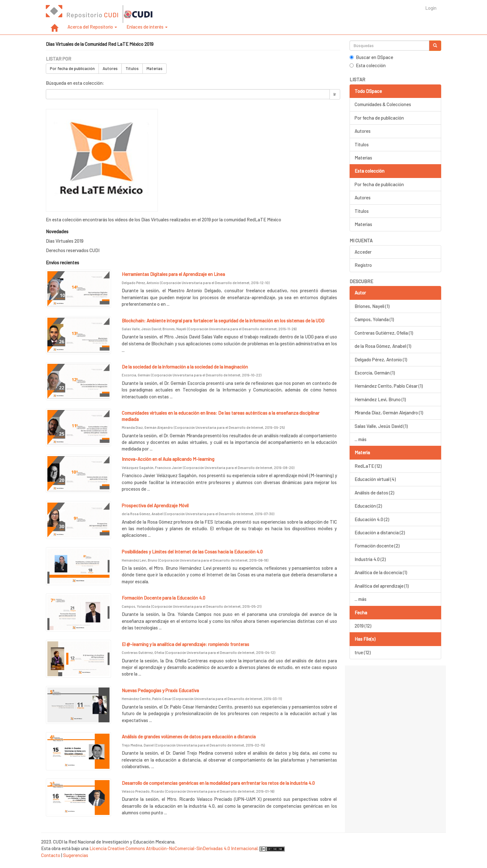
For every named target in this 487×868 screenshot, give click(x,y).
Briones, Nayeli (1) (372, 306)
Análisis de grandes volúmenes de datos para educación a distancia (189, 736)
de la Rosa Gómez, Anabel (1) (383, 346)
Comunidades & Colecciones (383, 104)
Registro (363, 265)
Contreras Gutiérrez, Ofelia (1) (384, 333)
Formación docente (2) (377, 546)
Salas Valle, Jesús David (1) (381, 426)
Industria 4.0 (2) (370, 559)
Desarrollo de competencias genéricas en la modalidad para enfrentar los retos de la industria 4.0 (218, 783)
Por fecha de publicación (72, 68)
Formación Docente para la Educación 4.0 (163, 598)
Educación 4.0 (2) (372, 519)
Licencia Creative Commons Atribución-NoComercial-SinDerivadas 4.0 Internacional (174, 848)
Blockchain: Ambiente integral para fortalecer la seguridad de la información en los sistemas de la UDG (223, 321)
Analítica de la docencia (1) (381, 572)
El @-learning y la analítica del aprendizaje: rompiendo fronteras (185, 644)
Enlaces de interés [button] (147, 27)
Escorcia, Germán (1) (375, 373)
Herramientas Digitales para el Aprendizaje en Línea (173, 274)
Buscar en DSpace (371, 57)
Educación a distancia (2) (380, 532)
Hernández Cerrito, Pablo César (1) (389, 386)
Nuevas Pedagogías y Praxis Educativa (160, 690)
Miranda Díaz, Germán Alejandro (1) (389, 412)
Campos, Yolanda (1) (374, 319)
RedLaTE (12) (368, 466)
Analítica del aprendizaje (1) (382, 586)
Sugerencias (76, 855)
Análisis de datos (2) (374, 493)
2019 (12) (363, 626)
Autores (110, 68)
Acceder (363, 252)
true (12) (363, 652)
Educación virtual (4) (375, 479)
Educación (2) (368, 506)
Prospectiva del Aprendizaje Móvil (155, 505)
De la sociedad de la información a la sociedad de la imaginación (185, 367)
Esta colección (368, 65)
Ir (335, 94)
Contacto (51, 855)
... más (361, 439)
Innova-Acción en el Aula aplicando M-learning (168, 459)
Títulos (132, 68)
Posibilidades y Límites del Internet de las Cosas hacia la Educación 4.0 (192, 552)
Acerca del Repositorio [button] (92, 27)
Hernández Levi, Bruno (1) (380, 399)
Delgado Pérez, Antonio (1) (381, 359)
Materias (155, 68)
